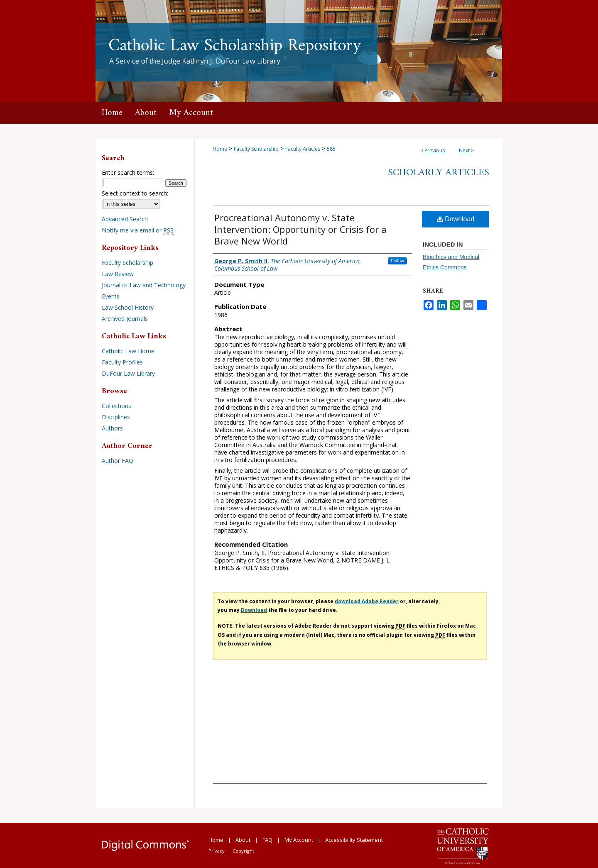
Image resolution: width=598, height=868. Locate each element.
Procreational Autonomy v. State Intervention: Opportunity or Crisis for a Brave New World (300, 229)
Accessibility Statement (354, 840)
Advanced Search (125, 219)
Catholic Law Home (128, 351)
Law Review (118, 274)
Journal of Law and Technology (144, 285)
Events (111, 296)
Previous (435, 150)
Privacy (217, 851)
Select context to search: (135, 193)
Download (456, 219)
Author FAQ (118, 461)
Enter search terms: (128, 172)
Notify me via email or (138, 230)
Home (220, 149)
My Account (299, 840)
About (243, 840)
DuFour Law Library (128, 373)
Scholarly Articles (439, 173)
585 (331, 149)
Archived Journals (125, 319)
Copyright (243, 851)
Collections (116, 406)
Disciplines (116, 417)
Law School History (128, 307)
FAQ (267, 840)
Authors (112, 428)
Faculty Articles (303, 149)
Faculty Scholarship (256, 149)
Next (464, 150)
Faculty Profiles (122, 362)
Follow (397, 261)
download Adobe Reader (367, 601)
